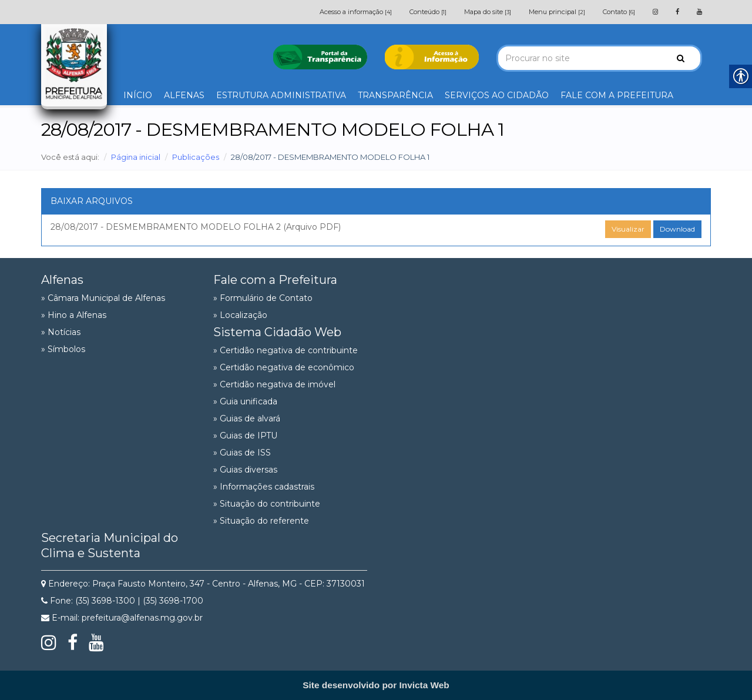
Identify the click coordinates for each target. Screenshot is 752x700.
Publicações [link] (196, 157)
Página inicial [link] (136, 157)
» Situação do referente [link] (261, 521)
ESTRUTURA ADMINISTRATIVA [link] (281, 95)
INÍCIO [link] (138, 95)
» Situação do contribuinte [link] (267, 504)
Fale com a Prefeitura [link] (275, 280)
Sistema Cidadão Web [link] (277, 332)
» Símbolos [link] (63, 349)
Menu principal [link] (557, 12)
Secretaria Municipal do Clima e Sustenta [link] (110, 545)
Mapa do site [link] (488, 12)
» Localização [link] (240, 315)
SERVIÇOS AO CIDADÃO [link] (497, 95)
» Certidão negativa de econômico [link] (284, 367)
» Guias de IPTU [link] (245, 436)
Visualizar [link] (628, 229)
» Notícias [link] (61, 332)
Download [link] (677, 229)
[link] (655, 12)
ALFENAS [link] (184, 95)
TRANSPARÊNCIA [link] (395, 95)
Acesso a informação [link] (356, 12)
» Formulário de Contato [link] (263, 298)
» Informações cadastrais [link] (264, 487)
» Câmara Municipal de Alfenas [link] (103, 298)
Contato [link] (619, 12)
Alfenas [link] (62, 280)
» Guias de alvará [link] (247, 418)
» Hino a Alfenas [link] (74, 315)
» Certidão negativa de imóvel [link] (274, 384)
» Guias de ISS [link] (242, 453)
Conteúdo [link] (428, 12)
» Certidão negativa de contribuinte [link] (286, 350)
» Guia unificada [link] (245, 401)
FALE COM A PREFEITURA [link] (617, 95)
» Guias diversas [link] (245, 470)
